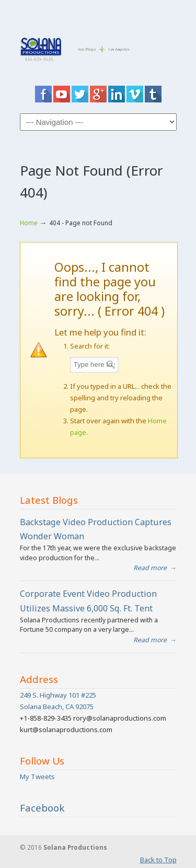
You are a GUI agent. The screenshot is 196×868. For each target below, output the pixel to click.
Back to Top (158, 860)
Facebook (42, 808)
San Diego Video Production (98, 44)
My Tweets (37, 777)
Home (29, 223)
